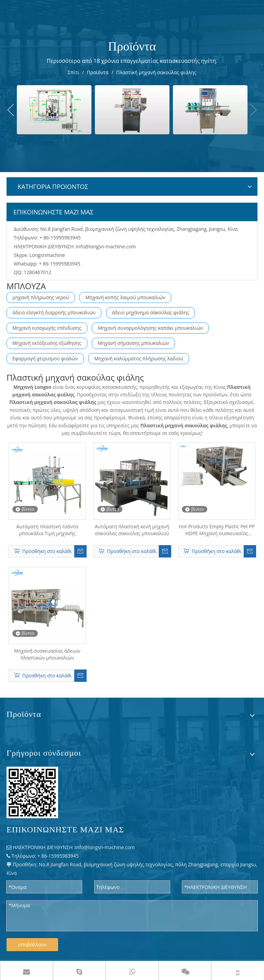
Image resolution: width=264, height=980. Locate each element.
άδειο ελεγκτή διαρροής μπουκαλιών (54, 312)
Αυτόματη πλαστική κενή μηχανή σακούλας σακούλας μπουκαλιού (132, 530)
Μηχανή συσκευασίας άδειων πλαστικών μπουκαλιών (47, 654)
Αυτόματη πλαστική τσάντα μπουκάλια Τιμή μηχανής (47, 530)
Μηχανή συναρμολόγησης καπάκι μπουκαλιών (150, 328)
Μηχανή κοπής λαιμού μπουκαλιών (125, 297)
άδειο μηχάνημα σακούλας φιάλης (151, 312)
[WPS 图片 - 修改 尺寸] (32, 792)
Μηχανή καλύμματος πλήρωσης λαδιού (139, 358)
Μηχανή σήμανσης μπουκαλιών (133, 343)
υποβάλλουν (32, 944)
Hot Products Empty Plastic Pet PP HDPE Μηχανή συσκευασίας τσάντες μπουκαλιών (217, 530)
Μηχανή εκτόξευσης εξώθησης (47, 343)
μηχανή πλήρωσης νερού (41, 297)
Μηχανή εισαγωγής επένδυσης (47, 328)
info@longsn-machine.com (106, 246)
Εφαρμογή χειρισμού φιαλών (45, 358)
